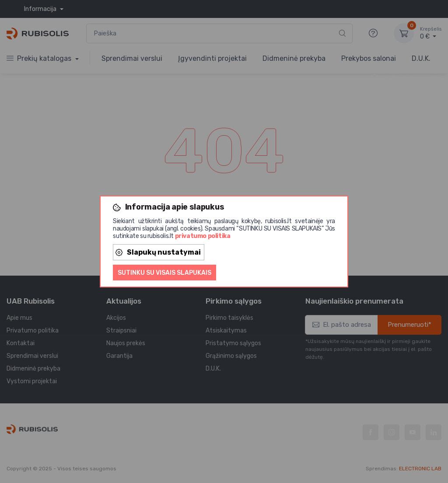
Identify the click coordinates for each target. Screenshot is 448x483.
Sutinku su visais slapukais (164, 273)
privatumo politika (203, 236)
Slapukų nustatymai (158, 252)
